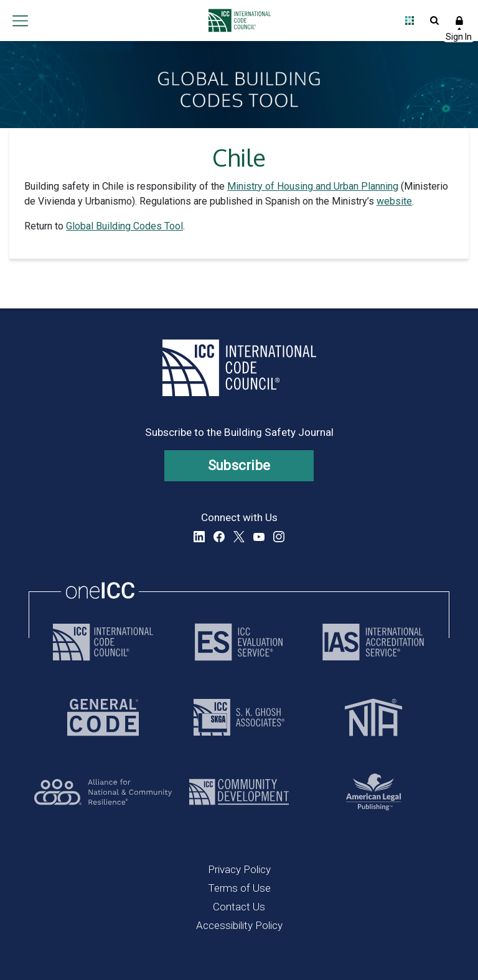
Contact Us (239, 907)
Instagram (279, 537)
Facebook (219, 537)
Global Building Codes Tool (124, 226)
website (394, 201)
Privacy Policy (239, 869)
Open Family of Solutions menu (410, 21)
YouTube (259, 537)
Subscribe (239, 465)
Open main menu (20, 21)
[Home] (236, 21)
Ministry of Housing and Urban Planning (313, 186)
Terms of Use (239, 888)
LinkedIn (199, 537)
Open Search (434, 21)
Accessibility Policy (239, 925)
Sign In (459, 21)
